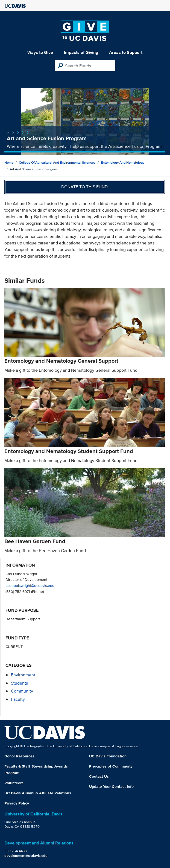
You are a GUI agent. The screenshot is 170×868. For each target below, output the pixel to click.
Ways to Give (40, 52)
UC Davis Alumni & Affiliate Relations (38, 793)
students (19, 683)
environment (23, 675)
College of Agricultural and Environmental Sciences (57, 162)
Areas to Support (126, 52)
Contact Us (99, 776)
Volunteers (14, 783)
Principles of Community (111, 766)
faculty (18, 699)
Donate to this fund (84, 187)
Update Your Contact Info (111, 786)
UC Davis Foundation (108, 756)
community (22, 691)
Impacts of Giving (81, 52)
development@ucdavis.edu (26, 856)
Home (9, 162)
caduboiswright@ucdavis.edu (30, 585)
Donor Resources (19, 756)
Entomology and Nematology (123, 162)
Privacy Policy (17, 803)
